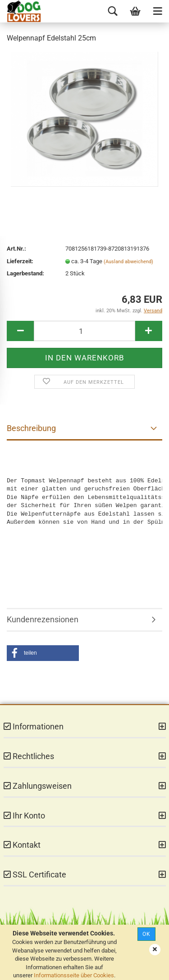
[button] (43, 653)
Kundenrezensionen (43, 619)
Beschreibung (31, 428)
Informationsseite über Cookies (74, 975)
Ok (146, 934)
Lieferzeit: (20, 261)
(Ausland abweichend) (128, 262)
